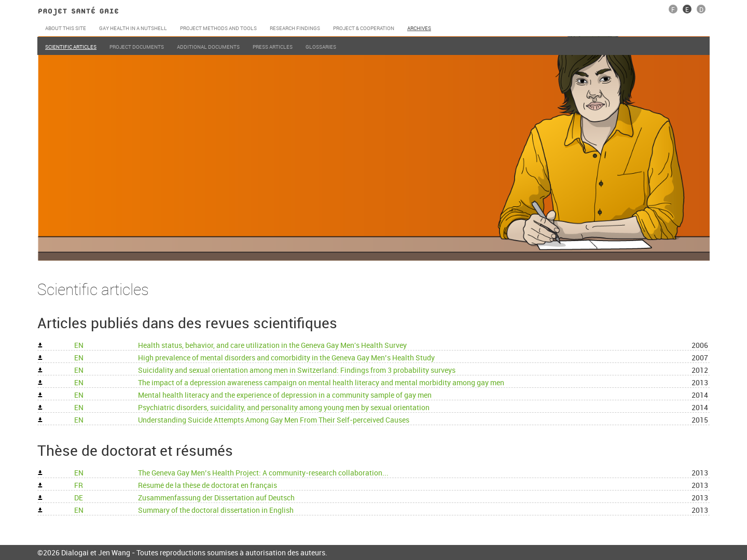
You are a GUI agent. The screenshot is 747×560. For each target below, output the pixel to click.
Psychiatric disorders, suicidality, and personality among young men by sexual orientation (285, 407)
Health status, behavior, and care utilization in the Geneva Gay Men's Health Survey (273, 345)
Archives (419, 28)
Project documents (137, 47)
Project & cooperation (364, 28)
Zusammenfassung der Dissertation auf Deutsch (217, 498)
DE (79, 498)
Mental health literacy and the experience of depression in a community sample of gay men (286, 395)
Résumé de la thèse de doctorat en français (208, 485)
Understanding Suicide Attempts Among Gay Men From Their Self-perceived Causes (274, 420)
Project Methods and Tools (218, 28)
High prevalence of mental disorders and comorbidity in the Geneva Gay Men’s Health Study (287, 358)
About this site (66, 28)
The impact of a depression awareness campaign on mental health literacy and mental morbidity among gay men (322, 382)
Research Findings (295, 28)
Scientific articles (71, 47)
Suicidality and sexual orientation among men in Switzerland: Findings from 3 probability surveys (298, 370)
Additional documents (208, 47)
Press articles (273, 47)
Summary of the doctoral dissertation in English (217, 510)
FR (79, 485)
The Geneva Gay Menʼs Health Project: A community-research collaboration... (264, 473)
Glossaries (321, 47)
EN (80, 345)
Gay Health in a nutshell (133, 28)
